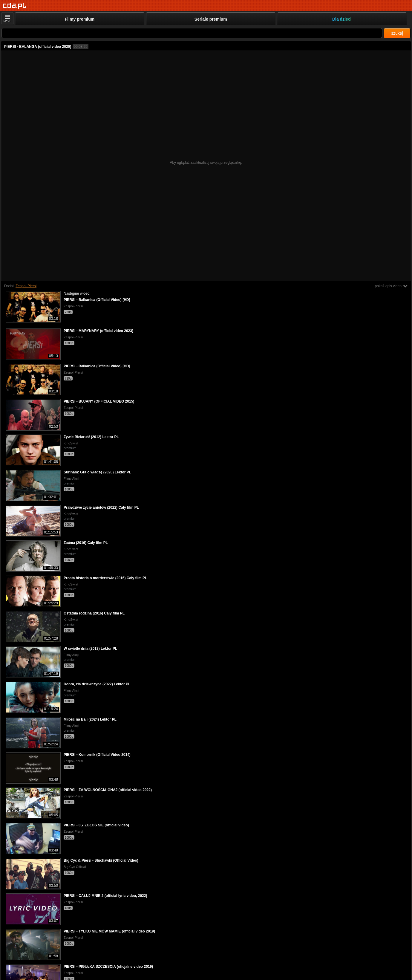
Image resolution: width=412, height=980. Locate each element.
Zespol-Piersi (26, 286)
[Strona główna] (15, 6)
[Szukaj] (192, 33)
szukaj (397, 33)
